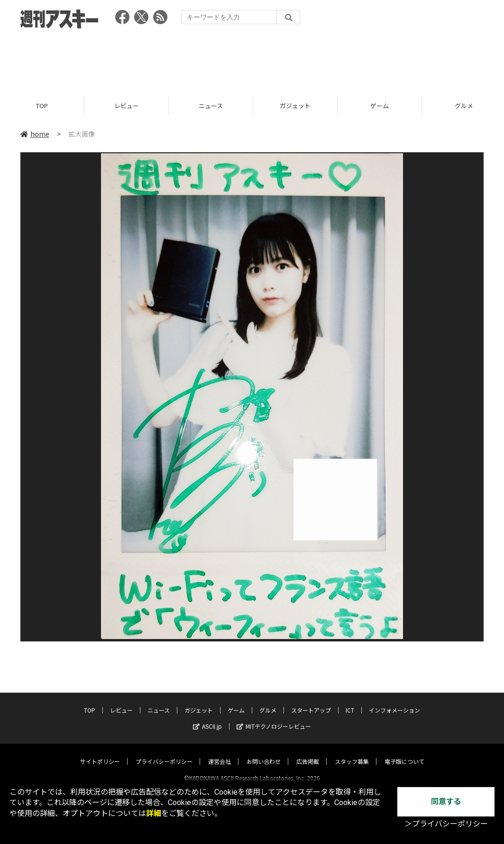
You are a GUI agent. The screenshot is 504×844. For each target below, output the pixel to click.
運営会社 (220, 753)
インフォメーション (394, 701)
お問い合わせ (264, 753)
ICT (350, 701)
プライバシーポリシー (164, 753)
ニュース (211, 106)
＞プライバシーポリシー (446, 824)
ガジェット (295, 106)
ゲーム (380, 106)
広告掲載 (308, 753)
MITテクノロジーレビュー (274, 718)
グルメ (268, 701)
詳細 (154, 813)
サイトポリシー (100, 753)
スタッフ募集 (352, 753)
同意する (446, 802)
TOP (42, 106)
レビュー (127, 106)
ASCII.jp (207, 718)
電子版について (404, 753)
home (35, 134)
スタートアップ (311, 701)
